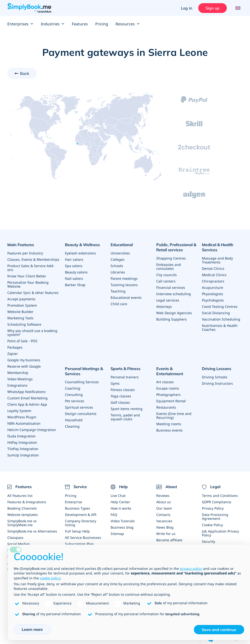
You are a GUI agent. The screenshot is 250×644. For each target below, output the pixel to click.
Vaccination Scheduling (221, 319)
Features (80, 24)
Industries (53, 24)
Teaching (118, 291)
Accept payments (21, 299)
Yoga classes (121, 396)
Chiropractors (213, 281)
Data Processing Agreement (215, 517)
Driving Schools (215, 377)
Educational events (126, 297)
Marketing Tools (20, 318)
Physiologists (213, 294)
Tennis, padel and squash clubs (125, 417)
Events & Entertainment (170, 371)
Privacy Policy (213, 508)
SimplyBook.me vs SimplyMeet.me (22, 523)
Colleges (118, 259)
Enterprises (20, 24)
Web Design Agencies (174, 313)
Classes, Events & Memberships (33, 259)
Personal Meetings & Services (84, 371)
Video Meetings (20, 379)
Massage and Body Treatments (217, 260)
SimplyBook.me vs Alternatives (32, 531)
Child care (119, 304)
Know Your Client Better (27, 276)
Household (74, 420)
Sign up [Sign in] (213, 8)
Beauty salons (76, 272)
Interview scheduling (174, 294)
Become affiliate (169, 540)
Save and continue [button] (219, 630)
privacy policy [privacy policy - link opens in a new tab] (191, 569)
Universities (120, 253)
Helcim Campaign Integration (32, 430)
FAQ (114, 515)
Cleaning (72, 426)
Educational (122, 245)
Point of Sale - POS (22, 341)
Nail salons (74, 278)
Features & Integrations (27, 502)
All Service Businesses (83, 538)
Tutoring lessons (124, 285)
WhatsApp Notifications (26, 392)
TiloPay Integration (23, 449)
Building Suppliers (172, 319)
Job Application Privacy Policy (220, 533)
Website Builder (20, 312)
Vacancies (164, 521)
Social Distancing (216, 313)
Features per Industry (25, 253)
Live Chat (118, 496)
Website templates (23, 515)
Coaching (73, 388)
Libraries (118, 272)
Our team (164, 508)
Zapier (13, 354)
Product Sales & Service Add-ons (31, 268)
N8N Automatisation (24, 423)
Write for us (166, 534)
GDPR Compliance (217, 502)
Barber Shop (75, 285)
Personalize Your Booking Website (28, 284)
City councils (167, 275)
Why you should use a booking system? (32, 333)
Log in (187, 8)
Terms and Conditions (220, 496)
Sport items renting (127, 409)
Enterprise (73, 502)
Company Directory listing (81, 523)
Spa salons (74, 266)
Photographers (168, 395)
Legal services (168, 300)
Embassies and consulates (169, 267)
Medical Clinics (214, 275)
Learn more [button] (32, 629)
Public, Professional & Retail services (176, 247)
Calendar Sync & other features (33, 293)
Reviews (163, 496)
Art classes (165, 382)
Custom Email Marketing (27, 398)
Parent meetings (124, 278)
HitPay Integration (22, 442)
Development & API (81, 515)
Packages (15, 347)
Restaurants (166, 407)
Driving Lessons (217, 369)
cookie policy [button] (50, 578)
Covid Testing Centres (220, 307)
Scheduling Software (24, 324)
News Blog (165, 527)
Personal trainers (125, 377)
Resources (128, 24)
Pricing (102, 24)
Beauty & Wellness (82, 245)
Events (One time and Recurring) (174, 416)
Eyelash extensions (80, 253)
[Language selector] (237, 8)
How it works (121, 508)
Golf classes (120, 402)
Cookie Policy (212, 525)
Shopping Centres (171, 258)
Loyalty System (19, 411)
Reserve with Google (24, 366)
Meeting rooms (169, 424)
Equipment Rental (171, 401)
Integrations (17, 385)
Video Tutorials (123, 521)
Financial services (171, 287)
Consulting (74, 395)
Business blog (122, 527)
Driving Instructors (217, 383)
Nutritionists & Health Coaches (220, 327)
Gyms (115, 383)
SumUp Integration (23, 455)
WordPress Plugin (22, 417)
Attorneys (164, 307)
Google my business (24, 360)
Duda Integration (21, 436)
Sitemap (117, 534)
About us (164, 502)
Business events (169, 430)
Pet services (75, 401)
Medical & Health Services (218, 247)
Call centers (166, 281)
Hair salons (74, 259)
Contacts (163, 515)
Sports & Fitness (125, 369)
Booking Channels (22, 508)
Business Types (78, 508)
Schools (117, 266)
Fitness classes (123, 390)
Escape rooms (168, 388)
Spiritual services (79, 407)
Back (25, 73)
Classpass (15, 538)
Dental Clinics (213, 268)
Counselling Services (82, 382)
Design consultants (81, 414)
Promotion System (22, 305)
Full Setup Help (77, 531)
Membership (18, 373)
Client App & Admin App (27, 404)
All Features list (20, 496)
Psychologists (213, 300)
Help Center (120, 502)
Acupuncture (213, 287)
